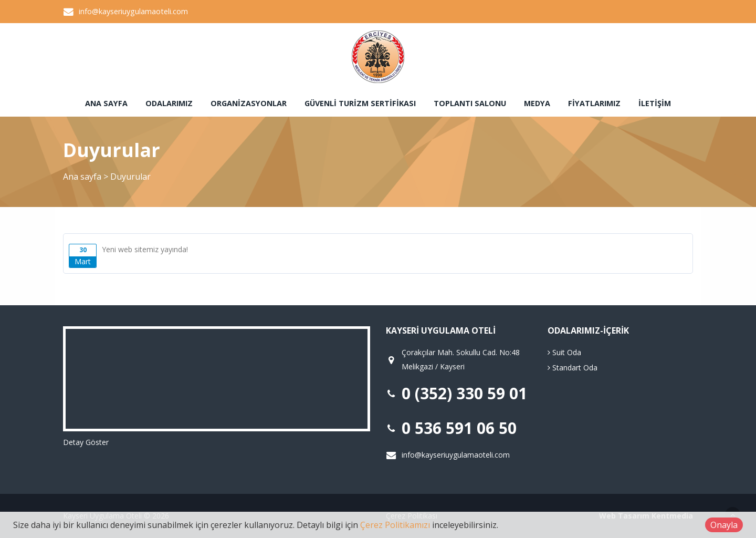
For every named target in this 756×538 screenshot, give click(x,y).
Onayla (724, 525)
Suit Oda (564, 352)
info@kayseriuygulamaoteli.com (133, 11)
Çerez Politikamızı (395, 525)
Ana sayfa (106, 103)
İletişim (655, 103)
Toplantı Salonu (470, 103)
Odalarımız (169, 103)
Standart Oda (573, 368)
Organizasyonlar (249, 103)
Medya (537, 103)
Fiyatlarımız (594, 103)
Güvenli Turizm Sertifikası (360, 103)
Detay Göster (86, 442)
